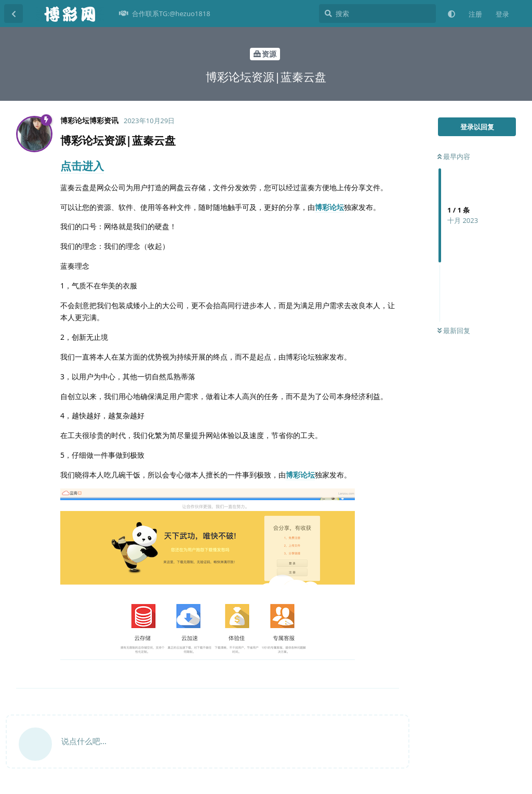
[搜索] (377, 14)
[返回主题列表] (14, 14)
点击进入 (82, 166)
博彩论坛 (329, 207)
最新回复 (454, 330)
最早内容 (454, 156)
